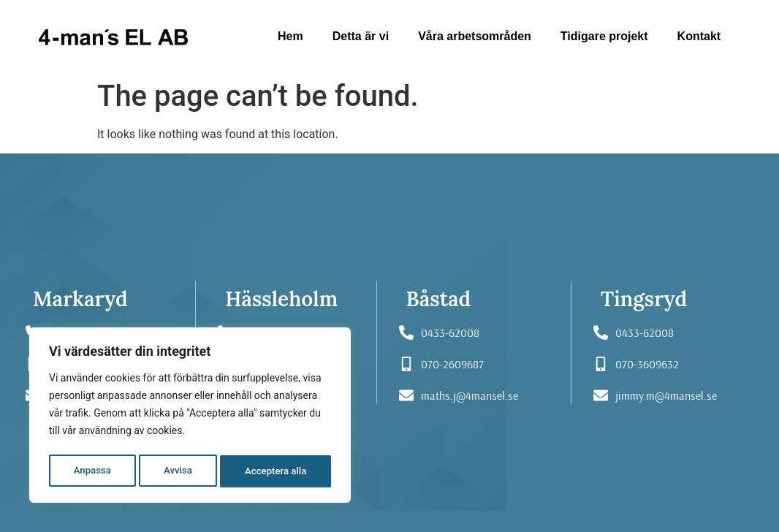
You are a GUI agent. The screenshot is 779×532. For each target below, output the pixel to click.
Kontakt (699, 36)
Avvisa (177, 471)
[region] (190, 417)
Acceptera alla (276, 471)
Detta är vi (361, 36)
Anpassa (91, 471)
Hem (290, 36)
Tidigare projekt (604, 36)
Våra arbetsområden (475, 36)
